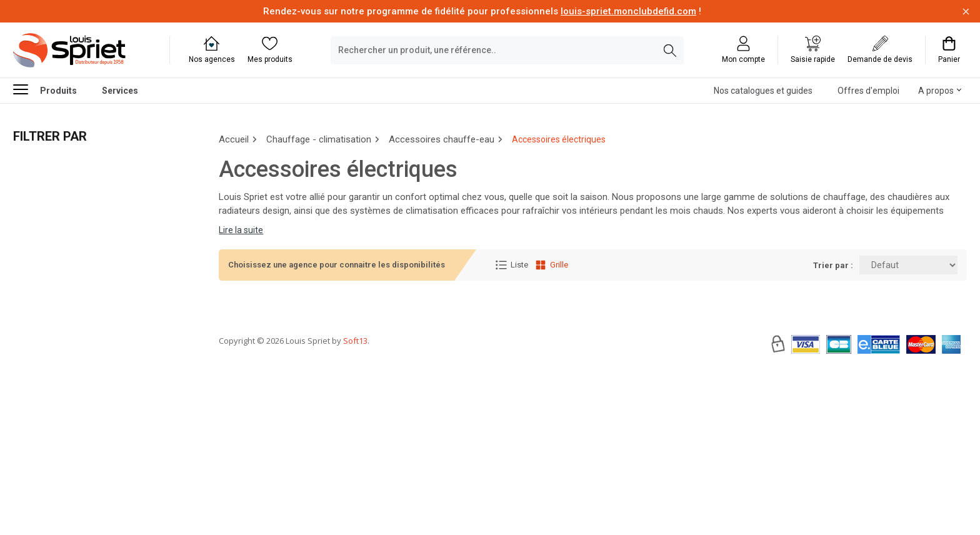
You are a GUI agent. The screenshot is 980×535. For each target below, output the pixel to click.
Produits (45, 89)
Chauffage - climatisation (319, 139)
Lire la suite (241, 230)
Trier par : (833, 265)
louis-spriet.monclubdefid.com (628, 11)
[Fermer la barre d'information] (966, 12)
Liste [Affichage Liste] (512, 265)
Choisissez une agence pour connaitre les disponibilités (337, 265)
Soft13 (355, 378)
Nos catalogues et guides (763, 91)
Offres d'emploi (868, 91)
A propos (936, 91)
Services (120, 91)
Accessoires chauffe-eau (442, 139)
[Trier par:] (908, 265)
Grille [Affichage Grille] (551, 265)
